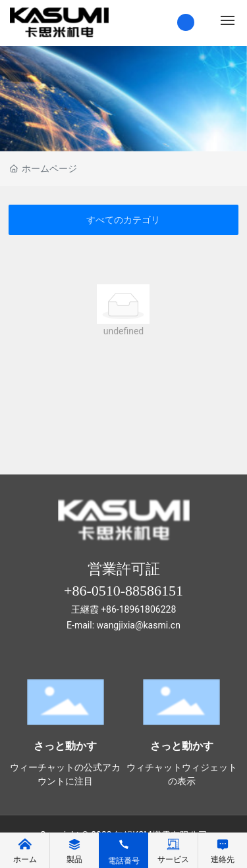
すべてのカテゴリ (123, 220)
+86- (110, 609)
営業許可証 (124, 569)
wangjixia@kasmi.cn (139, 625)
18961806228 (148, 609)
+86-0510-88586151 (123, 591)
